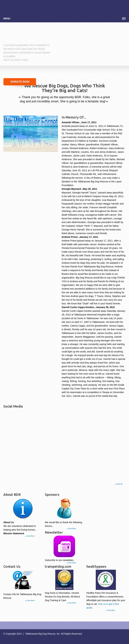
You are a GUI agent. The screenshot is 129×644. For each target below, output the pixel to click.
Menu (7, 18)
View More (31, 536)
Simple (27, 35)
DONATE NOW (20, 82)
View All (119, 484)
